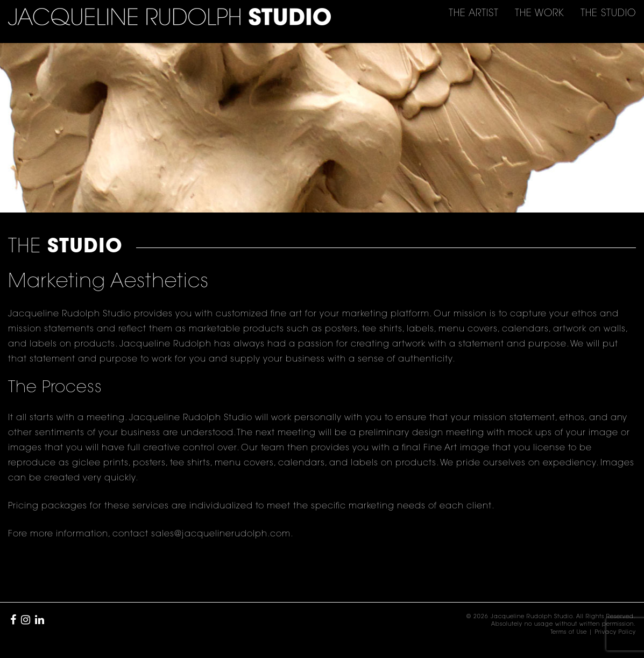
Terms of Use (569, 633)
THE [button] (474, 14)
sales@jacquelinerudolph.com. (222, 534)
